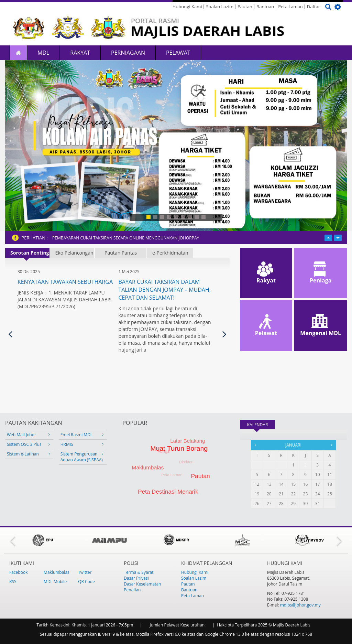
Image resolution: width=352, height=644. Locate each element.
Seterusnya (224, 334)
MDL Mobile (55, 582)
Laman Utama (18, 53)
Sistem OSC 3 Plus (24, 444)
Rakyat (80, 53)
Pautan (245, 7)
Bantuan (265, 7)
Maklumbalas (57, 572)
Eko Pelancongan (74, 253)
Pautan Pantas (121, 253)
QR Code (86, 582)
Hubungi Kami (187, 7)
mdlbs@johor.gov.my (300, 605)
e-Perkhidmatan (170, 253)
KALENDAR (261, 425)
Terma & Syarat (139, 572)
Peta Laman (290, 7)
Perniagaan (128, 53)
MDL (43, 53)
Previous (10, 334)
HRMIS (67, 444)
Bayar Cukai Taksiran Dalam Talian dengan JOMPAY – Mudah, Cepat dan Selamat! (164, 290)
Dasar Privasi (136, 578)
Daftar (313, 7)
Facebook (18, 572)
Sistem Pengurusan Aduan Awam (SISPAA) (82, 457)
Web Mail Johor (21, 435)
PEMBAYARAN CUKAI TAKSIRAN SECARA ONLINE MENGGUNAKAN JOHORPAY (126, 238)
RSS (13, 582)
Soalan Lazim (219, 7)
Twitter (85, 572)
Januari (293, 445)
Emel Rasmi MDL (76, 435)
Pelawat (178, 53)
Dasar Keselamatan (142, 584)
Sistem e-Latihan (23, 454)
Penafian (132, 590)
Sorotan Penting (30, 253)
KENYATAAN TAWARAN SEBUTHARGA (65, 282)
